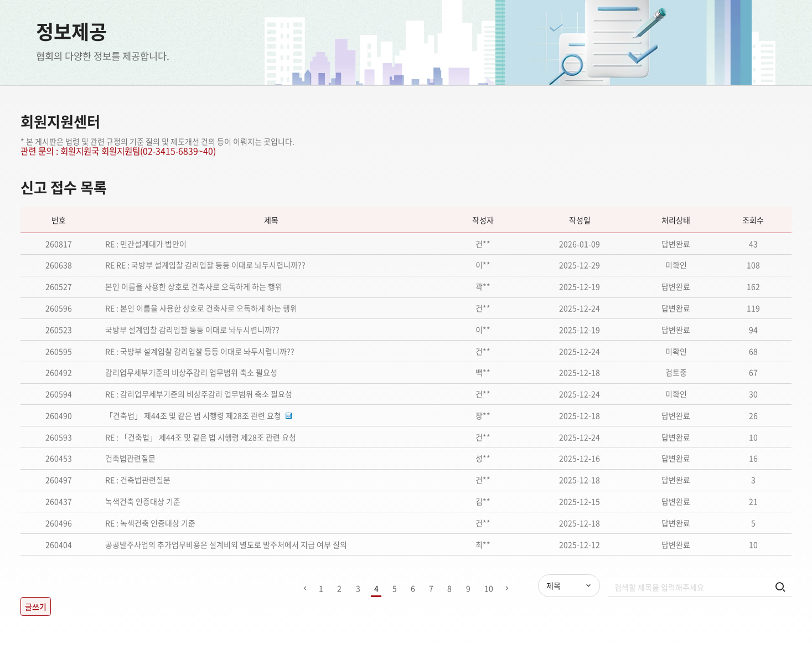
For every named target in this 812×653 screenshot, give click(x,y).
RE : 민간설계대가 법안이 (146, 244)
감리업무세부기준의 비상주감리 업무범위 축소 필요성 (191, 372)
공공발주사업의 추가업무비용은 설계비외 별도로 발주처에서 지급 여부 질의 (226, 544)
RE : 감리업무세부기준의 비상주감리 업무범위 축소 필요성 (199, 394)
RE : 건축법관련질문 (138, 480)
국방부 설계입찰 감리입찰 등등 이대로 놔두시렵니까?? (192, 330)
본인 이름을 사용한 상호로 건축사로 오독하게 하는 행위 (194, 286)
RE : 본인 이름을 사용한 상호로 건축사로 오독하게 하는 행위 (201, 308)
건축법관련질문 (130, 458)
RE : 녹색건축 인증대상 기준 (150, 523)
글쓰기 (36, 606)
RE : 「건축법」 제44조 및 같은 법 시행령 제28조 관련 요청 (201, 437)
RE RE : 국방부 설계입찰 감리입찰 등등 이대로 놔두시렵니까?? (205, 265)
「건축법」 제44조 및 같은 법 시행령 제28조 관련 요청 (194, 415)
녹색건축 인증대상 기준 (143, 501)
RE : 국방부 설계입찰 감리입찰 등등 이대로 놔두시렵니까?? (200, 351)
